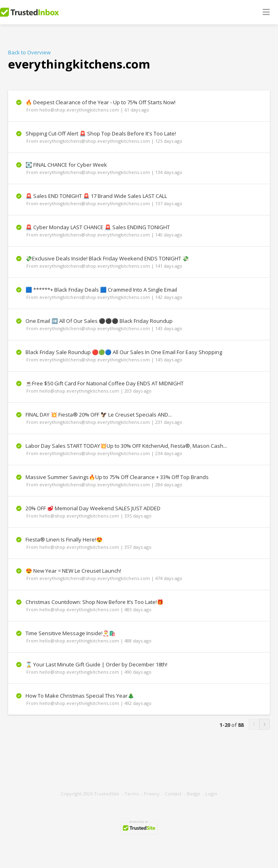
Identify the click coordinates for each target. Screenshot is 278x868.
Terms (132, 794)
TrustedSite (107, 794)
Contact (173, 794)
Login (211, 794)
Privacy (152, 794)
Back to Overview (29, 52)
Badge (194, 794)
